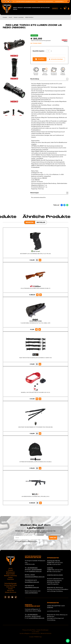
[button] (68, 2)
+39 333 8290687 (37, 570)
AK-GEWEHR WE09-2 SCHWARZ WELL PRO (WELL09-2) (35, 496)
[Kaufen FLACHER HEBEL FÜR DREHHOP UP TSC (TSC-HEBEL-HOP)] (36, 329)
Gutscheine (11, 579)
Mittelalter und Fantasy (11, 576)
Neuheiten (30, 222)
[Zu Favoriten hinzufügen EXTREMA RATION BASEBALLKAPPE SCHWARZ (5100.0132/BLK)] (40, 468)
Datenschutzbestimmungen (30, 541)
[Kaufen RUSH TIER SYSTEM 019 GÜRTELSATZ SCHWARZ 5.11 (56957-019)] (37, 364)
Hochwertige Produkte (11, 585)
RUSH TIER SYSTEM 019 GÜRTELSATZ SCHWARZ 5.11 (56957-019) (36, 358)
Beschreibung (49, 79)
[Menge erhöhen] (51, 51)
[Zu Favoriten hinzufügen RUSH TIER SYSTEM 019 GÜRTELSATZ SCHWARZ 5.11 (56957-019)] (40, 364)
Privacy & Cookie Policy (29, 630)
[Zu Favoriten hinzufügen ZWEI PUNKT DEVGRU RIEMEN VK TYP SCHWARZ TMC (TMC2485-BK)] (40, 434)
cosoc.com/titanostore (31, 593)
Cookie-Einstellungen (43, 630)
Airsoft (15, 8)
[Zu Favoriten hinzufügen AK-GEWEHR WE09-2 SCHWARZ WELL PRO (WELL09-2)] (40, 503)
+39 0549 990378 (32, 615)
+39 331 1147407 (36, 616)
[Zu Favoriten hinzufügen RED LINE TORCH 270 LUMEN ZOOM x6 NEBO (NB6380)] (56, 59)
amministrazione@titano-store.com (35, 577)
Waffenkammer (27, 8)
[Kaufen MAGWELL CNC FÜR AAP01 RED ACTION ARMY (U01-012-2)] (37, 399)
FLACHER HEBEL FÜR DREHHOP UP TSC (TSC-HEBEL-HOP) (35, 323)
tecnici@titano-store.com (32, 582)
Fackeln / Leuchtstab (19, 17)
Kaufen (40, 59)
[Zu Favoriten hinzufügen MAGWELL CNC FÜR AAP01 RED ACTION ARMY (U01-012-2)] (40, 399)
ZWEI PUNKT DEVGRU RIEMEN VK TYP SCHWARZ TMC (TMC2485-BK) (35, 427)
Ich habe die (26, 541)
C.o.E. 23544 (36, 632)
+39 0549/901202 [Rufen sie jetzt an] (50, 2)
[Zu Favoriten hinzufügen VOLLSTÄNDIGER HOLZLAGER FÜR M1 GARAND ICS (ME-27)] (40, 295)
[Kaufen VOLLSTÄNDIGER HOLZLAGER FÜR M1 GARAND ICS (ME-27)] (37, 295)
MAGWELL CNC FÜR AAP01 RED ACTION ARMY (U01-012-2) (35, 392)
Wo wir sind (11, 590)
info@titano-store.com (35, 571)
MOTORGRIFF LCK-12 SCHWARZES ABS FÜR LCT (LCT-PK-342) (35, 254)
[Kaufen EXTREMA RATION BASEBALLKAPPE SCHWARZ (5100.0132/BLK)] (37, 468)
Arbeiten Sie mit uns (11, 592)
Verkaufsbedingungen (11, 583)
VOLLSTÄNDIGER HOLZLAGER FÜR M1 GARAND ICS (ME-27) (35, 288)
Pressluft (20, 8)
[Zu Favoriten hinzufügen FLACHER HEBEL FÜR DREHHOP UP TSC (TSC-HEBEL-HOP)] (40, 329)
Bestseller (41, 222)
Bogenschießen (36, 8)
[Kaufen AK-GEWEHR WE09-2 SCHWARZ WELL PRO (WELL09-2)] (37, 503)
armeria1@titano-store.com (37, 618)
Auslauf (11, 577)
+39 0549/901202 (32, 568)
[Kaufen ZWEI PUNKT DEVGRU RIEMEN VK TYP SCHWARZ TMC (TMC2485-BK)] (37, 434)
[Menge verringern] (45, 51)
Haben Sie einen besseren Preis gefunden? (41, 41)
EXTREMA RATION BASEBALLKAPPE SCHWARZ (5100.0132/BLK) (36, 462)
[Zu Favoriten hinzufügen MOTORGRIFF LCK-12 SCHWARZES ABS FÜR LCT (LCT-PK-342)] (40, 260)
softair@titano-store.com (32, 2)
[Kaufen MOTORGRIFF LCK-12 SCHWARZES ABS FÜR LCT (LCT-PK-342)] (37, 260)
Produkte (5, 17)
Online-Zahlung (11, 587)
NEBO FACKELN (29, 17)
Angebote (55, 8)
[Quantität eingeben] (48, 51)
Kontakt (11, 589)
